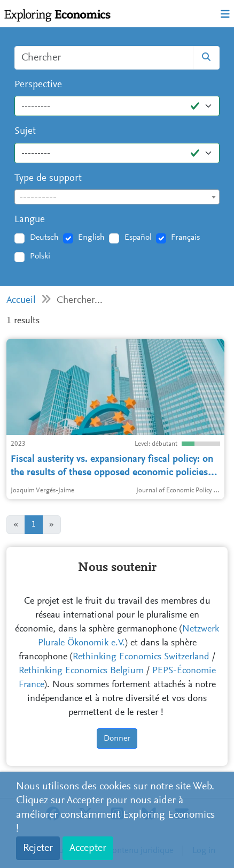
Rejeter (38, 848)
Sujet (25, 131)
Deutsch (44, 238)
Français (185, 238)
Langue (30, 220)
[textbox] (117, 197)
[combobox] (117, 197)
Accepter (88, 848)
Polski (40, 256)
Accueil (21, 300)
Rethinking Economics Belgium (81, 671)
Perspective (38, 85)
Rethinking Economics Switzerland (141, 657)
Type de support (48, 178)
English (91, 238)
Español (138, 238)
